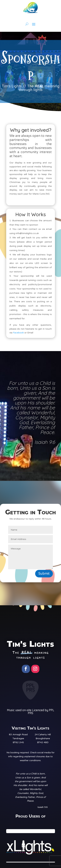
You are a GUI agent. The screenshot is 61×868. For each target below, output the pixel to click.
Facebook (18, 333)
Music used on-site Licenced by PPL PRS (31, 712)
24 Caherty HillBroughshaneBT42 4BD (43, 738)
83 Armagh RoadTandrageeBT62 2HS (18, 738)
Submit (44, 574)
